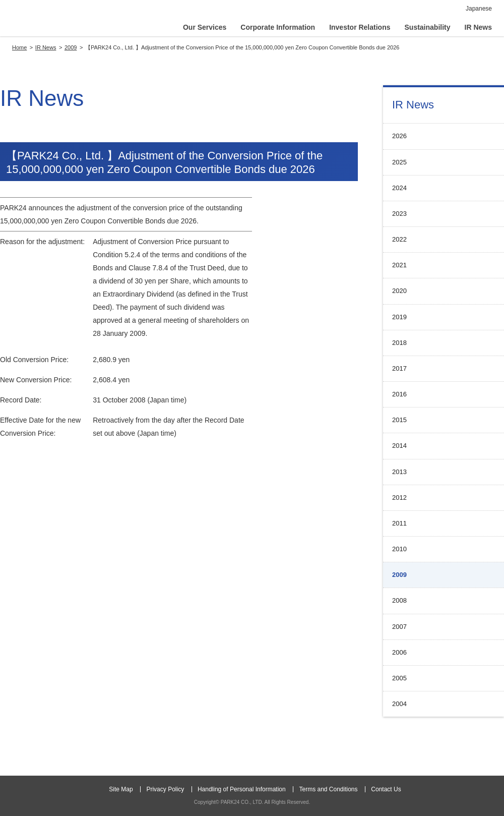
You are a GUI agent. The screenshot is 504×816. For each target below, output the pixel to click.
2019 (399, 317)
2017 (399, 368)
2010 (399, 549)
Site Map (121, 789)
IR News (413, 105)
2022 (399, 239)
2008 (399, 600)
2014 (399, 446)
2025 (399, 162)
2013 (399, 472)
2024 (399, 188)
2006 (399, 652)
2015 (399, 420)
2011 (399, 523)
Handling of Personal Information (242, 789)
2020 (399, 291)
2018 (399, 343)
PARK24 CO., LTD (64, 20)
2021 (399, 265)
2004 (399, 704)
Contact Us (386, 789)
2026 (399, 136)
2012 (399, 498)
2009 (399, 575)
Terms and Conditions (328, 789)
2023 (399, 214)
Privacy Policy (165, 789)
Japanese (479, 9)
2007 (399, 627)
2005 (399, 678)
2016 (399, 394)
